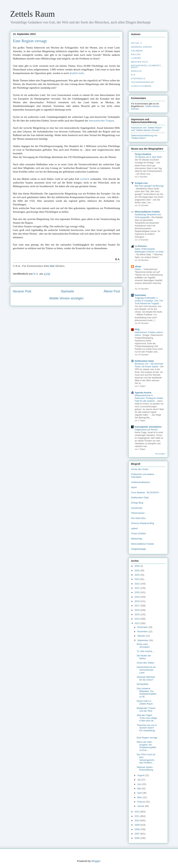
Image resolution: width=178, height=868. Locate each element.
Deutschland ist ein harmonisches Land (146, 670)
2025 (137, 570)
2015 (137, 614)
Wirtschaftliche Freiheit (147, 212)
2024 (137, 575)
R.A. (133, 75)
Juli (139, 780)
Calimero (137, 51)
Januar (141, 806)
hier (52, 266)
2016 (137, 610)
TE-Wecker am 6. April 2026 (148, 157)
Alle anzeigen (160, 454)
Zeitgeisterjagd (138, 549)
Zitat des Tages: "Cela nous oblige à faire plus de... (147, 718)
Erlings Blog (137, 503)
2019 (137, 597)
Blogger (96, 861)
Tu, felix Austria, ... (146, 651)
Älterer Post (112, 291)
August (141, 775)
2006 (137, 838)
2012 (137, 812)
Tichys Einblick (143, 154)
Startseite (67, 291)
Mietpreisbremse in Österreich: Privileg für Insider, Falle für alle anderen (149, 398)
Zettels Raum (32, 14)
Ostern (138, 269)
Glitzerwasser (138, 513)
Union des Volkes (145, 663)
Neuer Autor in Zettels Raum (145, 702)
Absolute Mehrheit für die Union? (146, 678)
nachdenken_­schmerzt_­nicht (147, 66)
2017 (137, 606)
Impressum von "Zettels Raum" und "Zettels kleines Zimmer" (147, 129)
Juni (140, 784)
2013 (137, 623)
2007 (137, 834)
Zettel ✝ (137, 43)
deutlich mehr (77, 73)
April (140, 793)
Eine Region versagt (30, 41)
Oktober (142, 636)
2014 (137, 619)
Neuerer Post (22, 291)
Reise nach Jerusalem (143, 646)
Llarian (136, 58)
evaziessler (137, 508)
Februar (142, 802)
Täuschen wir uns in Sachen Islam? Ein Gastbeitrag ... (147, 729)
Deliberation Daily (144, 361)
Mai (139, 789)
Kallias (136, 54)
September (143, 640)
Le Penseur (141, 246)
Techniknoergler (143, 82)
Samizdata (140, 295)
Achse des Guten (140, 469)
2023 (137, 579)
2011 (137, 816)
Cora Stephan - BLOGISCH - (146, 492)
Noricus (136, 71)
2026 (137, 566)
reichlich (85, 179)
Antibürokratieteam (141, 482)
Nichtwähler (143, 684)
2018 (137, 601)
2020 (137, 592)
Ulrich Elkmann (141, 86)
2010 (137, 820)
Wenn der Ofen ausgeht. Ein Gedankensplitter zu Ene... (146, 746)
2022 (137, 584)
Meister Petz (139, 62)
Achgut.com (141, 183)
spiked (134, 528)
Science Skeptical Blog (143, 523)
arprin (134, 487)
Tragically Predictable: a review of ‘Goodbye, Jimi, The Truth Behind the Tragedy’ (149, 301)
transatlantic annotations (148, 427)
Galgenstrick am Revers (146, 430)
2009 (137, 825)
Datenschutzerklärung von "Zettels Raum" (144, 137)
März (140, 797)
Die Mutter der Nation (144, 657)
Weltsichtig (137, 539)
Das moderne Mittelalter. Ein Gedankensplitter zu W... (146, 693)
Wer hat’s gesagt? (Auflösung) (149, 186)
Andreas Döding (141, 47)
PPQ (137, 329)
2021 (137, 588)
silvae (138, 266)
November (143, 631)
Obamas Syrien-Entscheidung (145, 769)
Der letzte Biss (138, 518)
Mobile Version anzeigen (66, 298)
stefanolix (138, 79)
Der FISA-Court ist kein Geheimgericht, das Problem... (146, 759)
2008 (137, 829)
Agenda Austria (143, 393)
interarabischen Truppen (101, 121)
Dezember (143, 627)
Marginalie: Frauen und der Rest (146, 709)
